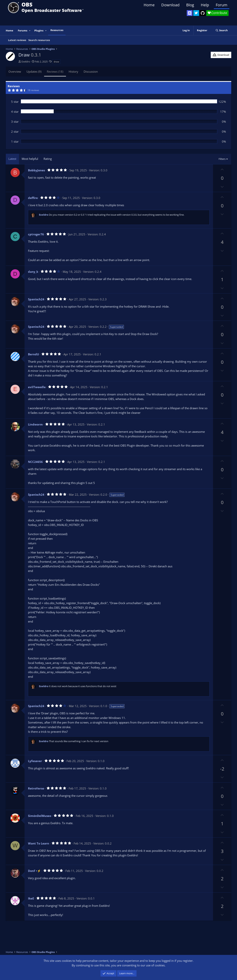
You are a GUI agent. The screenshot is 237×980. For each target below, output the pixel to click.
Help (205, 5)
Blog (190, 5)
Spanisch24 (36, 299)
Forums (23, 30)
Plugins (39, 30)
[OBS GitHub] (203, 13)
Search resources (39, 40)
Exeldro (26, 62)
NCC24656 (35, 462)
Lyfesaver (35, 761)
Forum (222, 5)
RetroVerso (36, 788)
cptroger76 (36, 234)
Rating (48, 159)
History (73, 71)
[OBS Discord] (190, 13)
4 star (15, 112)
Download (170, 5)
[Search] (222, 30)
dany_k (33, 272)
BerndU (33, 354)
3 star (15, 122)
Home (149, 5)
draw (56, 62)
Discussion (91, 71)
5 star (15, 102)
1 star (15, 141)
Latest (12, 159)
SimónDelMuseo (40, 816)
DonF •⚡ (34, 871)
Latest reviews (17, 40)
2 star (15, 131)
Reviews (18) (55, 71)
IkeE (31, 898)
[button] (30, 31)
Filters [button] (222, 159)
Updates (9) (34, 71)
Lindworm (35, 424)
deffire (33, 198)
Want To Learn (39, 843)
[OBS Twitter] (196, 13)
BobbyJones (36, 170)
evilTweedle (37, 387)
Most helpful (30, 159)
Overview (15, 71)
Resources (57, 30)
